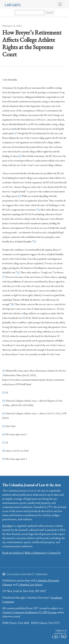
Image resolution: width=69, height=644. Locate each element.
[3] (20, 196)
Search (50, 13)
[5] (35, 242)
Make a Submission (35, 553)
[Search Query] (29, 13)
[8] (12, 304)
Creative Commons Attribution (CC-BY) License (29, 612)
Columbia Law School (30, 585)
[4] (39, 210)
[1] (15, 133)
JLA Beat (7, 526)
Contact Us (54, 553)
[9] (24, 318)
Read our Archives (12, 553)
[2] (20, 156)
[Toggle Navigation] (60, 4)
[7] (4, 277)
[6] (18, 272)
